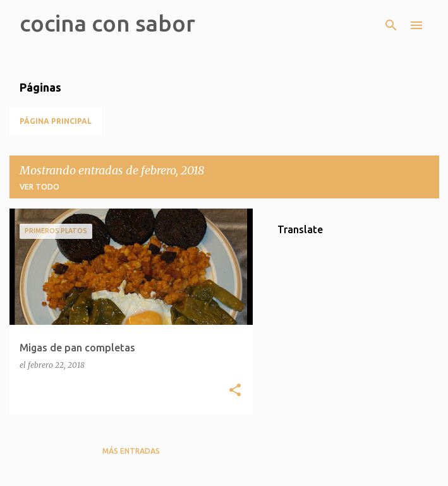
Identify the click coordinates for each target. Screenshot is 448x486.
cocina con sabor (107, 23)
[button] (235, 391)
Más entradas (131, 451)
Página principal (56, 121)
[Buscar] (391, 25)
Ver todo (39, 187)
